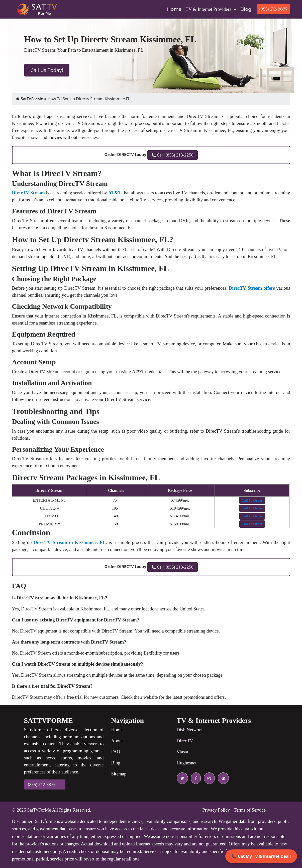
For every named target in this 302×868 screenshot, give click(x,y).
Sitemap (119, 774)
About (117, 741)
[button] (252, 500)
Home (175, 9)
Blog (246, 9)
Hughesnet (187, 763)
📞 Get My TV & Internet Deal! (261, 856)
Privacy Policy (216, 810)
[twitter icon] (182, 778)
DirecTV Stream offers (252, 288)
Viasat (183, 752)
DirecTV (185, 741)
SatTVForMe (30, 99)
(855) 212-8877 (273, 9)
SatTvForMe (39, 810)
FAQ (116, 752)
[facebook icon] (195, 778)
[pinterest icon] (222, 778)
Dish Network (190, 730)
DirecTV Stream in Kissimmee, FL (70, 542)
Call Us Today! (47, 70)
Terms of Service (250, 810)
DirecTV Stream (28, 193)
